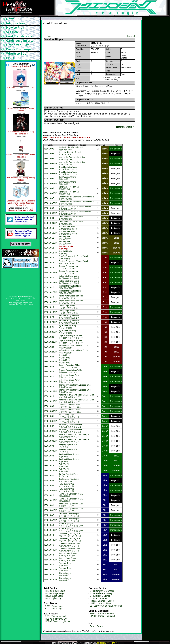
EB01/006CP (51, 193)
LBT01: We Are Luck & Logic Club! (106, 606)
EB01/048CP (51, 579)
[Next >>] (131, 36)
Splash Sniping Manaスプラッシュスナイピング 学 (71, 525)
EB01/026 (49, 372)
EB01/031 (49, 416)
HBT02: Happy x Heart (101, 603)
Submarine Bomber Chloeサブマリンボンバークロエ (70, 406)
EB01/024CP (51, 362)
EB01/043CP (51, 530)
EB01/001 (49, 149)
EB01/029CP (51, 401)
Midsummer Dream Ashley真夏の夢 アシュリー (69, 376)
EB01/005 (49, 178)
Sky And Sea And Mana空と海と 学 (68, 475)
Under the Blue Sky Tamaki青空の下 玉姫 (70, 153)
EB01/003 (49, 159)
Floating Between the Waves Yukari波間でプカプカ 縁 (73, 262)
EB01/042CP (51, 520)
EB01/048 (49, 575)
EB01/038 (49, 480)
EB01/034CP (51, 451)
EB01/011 (49, 238)
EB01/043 (49, 525)
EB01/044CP (51, 540)
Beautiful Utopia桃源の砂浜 (65, 252)
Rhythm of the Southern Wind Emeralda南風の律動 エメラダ (75, 208)
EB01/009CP (51, 223)
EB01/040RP (51, 500)
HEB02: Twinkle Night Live (58, 621)
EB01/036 (49, 466)
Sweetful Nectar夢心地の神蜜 (65, 356)
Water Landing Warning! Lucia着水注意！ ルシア (71, 505)
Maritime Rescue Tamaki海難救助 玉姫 (69, 188)
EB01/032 (49, 426)
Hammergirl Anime (21, 66)
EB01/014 (49, 263)
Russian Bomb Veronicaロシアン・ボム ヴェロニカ (70, 267)
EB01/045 (49, 545)
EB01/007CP (51, 203)
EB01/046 (49, 555)
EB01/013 (49, 258)
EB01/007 (49, 198)
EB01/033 (49, 436)
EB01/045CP (51, 550)
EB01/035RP (51, 461)
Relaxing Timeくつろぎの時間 (65, 238)
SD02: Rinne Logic (54, 609)
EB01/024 (49, 357)
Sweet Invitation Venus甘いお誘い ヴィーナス (68, 168)
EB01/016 (49, 277)
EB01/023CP (51, 352)
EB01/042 (49, 515)
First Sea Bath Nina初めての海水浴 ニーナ (68, 228)
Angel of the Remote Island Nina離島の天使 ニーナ (72, 158)
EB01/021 (49, 327)
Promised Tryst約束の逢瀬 (65, 564)
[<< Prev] (48, 36)
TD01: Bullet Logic (54, 596)
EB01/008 (49, 208)
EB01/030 (49, 406)
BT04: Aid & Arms (98, 598)
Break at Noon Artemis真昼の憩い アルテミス (68, 554)
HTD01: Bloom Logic (55, 591)
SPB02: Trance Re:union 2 (103, 616)
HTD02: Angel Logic (55, 593)
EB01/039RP (51, 490)
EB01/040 (49, 495)
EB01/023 (49, 347)
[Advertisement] (79, 30)
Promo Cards (96, 626)
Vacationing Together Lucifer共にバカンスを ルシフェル (70, 426)
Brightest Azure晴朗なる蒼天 (65, 574)
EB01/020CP (51, 322)
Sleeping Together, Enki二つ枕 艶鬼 (68, 446)
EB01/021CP (51, 332)
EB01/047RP (51, 570)
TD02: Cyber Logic (54, 598)
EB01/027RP (51, 381)
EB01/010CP (51, 233)
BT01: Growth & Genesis (102, 591)
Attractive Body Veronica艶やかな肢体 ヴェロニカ (69, 317)
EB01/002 (49, 154)
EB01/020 (49, 317)
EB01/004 (49, 169)
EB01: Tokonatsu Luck (56, 616)
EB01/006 (49, 188)
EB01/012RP (51, 253)
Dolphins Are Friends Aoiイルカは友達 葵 (69, 480)
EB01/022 (49, 337)
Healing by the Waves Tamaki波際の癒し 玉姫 (71, 148)
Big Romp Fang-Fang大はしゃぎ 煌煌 (67, 327)
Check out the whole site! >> (21, 210)
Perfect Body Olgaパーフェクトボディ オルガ (70, 416)
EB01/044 (49, 535)
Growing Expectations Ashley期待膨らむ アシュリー (71, 371)
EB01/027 (49, 376)
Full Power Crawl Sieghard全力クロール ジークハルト (70, 515)
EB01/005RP (51, 183)
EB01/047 (49, 565)
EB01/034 (49, 446)
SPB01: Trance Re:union (102, 614)
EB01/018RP (51, 302)
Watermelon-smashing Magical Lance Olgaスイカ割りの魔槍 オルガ (76, 396)
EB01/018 (49, 297)
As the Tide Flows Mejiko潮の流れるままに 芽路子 (69, 277)
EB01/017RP (51, 292)
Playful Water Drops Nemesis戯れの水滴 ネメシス (71, 297)
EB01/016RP (51, 282)
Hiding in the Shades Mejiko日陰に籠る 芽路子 (70, 287)
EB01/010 (49, 228)
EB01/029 (49, 396)
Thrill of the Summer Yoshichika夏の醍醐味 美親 (72, 218)
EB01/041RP (51, 510)
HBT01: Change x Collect (102, 601)
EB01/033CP (51, 441)
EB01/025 (49, 367)
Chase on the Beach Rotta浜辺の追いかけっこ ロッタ (70, 545)
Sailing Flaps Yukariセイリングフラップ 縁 (68, 307)
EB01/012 (49, 248)
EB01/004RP (51, 173)
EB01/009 (49, 218)
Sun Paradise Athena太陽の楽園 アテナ (67, 178)
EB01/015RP (51, 272)
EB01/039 (49, 485)
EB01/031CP (51, 421)
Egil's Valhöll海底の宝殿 (64, 465)
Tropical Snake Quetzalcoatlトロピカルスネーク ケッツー (71, 337)
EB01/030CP (51, 411)
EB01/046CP (51, 560)
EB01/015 (49, 268)
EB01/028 (49, 386)
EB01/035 (49, 456)
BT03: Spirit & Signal (100, 596)
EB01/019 (49, 307)
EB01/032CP (51, 431)
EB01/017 (49, 287)
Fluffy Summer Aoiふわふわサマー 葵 (66, 485)
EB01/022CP (51, 342)
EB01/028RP (51, 391)
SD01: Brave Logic (54, 606)
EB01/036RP (51, 471)
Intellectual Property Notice (108, 643)
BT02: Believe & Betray (101, 593)
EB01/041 (49, 505)
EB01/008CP (51, 213)
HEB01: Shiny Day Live (56, 619)
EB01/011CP (51, 243)
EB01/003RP (51, 164)
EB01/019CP (51, 312)
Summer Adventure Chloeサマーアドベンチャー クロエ (71, 366)
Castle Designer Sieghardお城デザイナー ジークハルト (71, 535)
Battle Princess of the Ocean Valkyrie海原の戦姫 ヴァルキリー (74, 436)
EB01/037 (49, 475)
